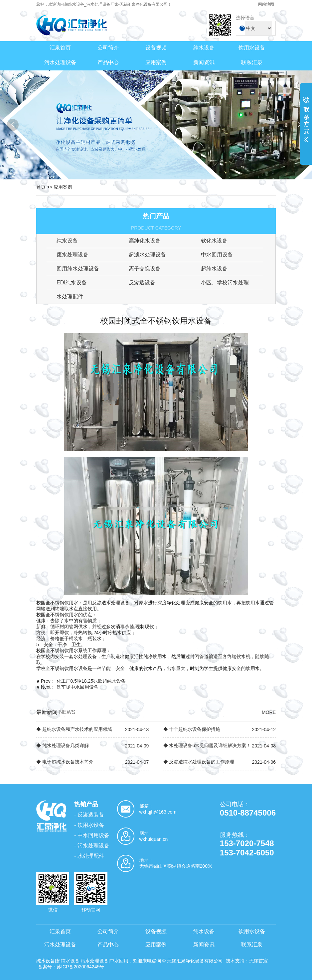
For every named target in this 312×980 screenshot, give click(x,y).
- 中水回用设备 (92, 835)
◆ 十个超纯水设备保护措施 (192, 729)
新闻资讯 (204, 62)
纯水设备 (204, 48)
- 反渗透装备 (89, 815)
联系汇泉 (252, 62)
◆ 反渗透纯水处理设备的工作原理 (199, 762)
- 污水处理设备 (92, 846)
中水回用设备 (217, 255)
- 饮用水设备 (89, 825)
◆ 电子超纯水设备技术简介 (65, 762)
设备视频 (156, 48)
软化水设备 (214, 241)
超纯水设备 (214, 269)
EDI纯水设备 (72, 283)
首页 (41, 187)
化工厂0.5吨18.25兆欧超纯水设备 (91, 681)
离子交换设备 (145, 269)
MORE (269, 712)
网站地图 (266, 4)
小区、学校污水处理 (225, 283)
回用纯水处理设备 (78, 269)
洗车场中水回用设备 (78, 687)
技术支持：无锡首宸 (247, 961)
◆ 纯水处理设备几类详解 (63, 745)
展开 (306, 124)
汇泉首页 (60, 48)
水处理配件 (70, 296)
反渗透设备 (142, 283)
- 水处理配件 (89, 856)
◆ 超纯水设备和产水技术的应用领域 (74, 729)
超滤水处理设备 (147, 255)
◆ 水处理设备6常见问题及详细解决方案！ (207, 745)
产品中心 (108, 62)
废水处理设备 (73, 255)
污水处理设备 (60, 62)
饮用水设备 (252, 48)
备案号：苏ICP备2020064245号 (71, 967)
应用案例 (156, 62)
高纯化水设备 (145, 241)
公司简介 (108, 48)
